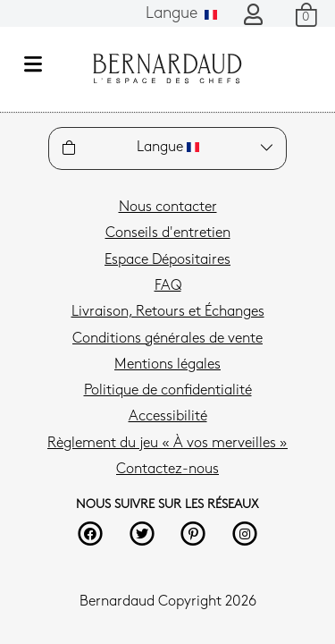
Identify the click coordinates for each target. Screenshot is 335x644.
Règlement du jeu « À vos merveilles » (167, 444)
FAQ (168, 286)
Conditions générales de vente (167, 339)
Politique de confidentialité (168, 391)
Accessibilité (168, 417)
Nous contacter (168, 208)
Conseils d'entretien (168, 233)
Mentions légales (167, 365)
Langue (181, 14)
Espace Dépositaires (167, 260)
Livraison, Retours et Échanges (168, 312)
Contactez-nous (167, 470)
